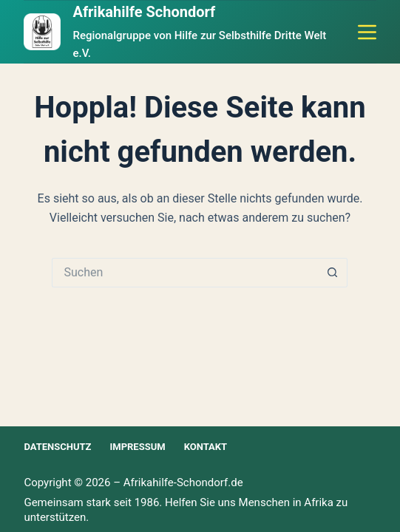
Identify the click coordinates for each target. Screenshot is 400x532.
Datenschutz (57, 447)
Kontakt (206, 447)
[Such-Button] (333, 273)
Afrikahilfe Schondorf (144, 12)
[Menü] (367, 32)
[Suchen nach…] (185, 273)
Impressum (137, 447)
